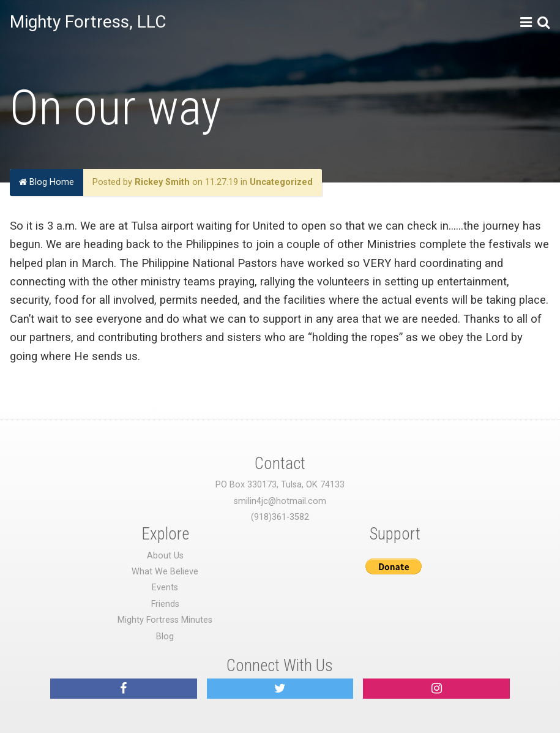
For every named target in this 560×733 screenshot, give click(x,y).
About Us (165, 556)
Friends (165, 604)
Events (165, 588)
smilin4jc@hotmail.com (280, 501)
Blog (165, 637)
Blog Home (47, 182)
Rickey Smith (162, 182)
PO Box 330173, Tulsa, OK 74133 (280, 485)
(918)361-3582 (280, 517)
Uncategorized (281, 182)
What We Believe (165, 572)
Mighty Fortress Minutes (165, 620)
